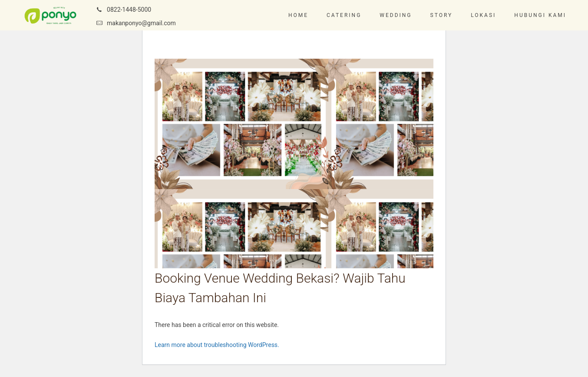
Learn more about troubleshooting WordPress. (217, 345)
